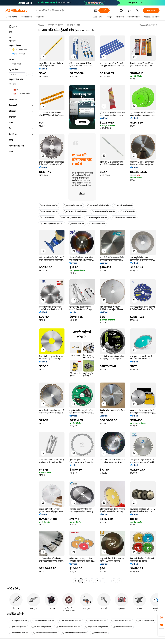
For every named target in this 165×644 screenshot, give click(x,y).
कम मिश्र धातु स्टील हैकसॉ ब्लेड (70, 218)
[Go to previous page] (75, 581)
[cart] (130, 11)
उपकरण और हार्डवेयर (56, 25)
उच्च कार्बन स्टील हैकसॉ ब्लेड (96, 621)
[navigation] (21, 303)
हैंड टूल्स (70, 25)
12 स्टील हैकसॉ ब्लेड (128, 212)
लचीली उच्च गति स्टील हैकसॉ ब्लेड (75, 212)
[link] (161, 618)
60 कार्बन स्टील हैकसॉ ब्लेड (41, 627)
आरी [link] (79, 25)
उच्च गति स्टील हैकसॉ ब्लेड (49, 205)
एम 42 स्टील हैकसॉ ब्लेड (145, 621)
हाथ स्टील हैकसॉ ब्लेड (99, 633)
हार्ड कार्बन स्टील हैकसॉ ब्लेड (122, 627)
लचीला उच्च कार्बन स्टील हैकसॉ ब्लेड (68, 627)
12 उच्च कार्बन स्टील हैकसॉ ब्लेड (43, 621)
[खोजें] (104, 10)
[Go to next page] (119, 581)
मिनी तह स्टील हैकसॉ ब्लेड (18, 621)
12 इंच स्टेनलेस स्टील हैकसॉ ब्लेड (96, 627)
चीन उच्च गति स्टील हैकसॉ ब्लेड (98, 205)
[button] (96, 10)
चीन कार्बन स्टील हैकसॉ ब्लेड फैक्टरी (45, 633)
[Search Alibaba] (66, 10)
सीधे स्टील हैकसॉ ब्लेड (76, 224)
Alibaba (41, 25)
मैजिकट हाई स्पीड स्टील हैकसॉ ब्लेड (124, 218)
